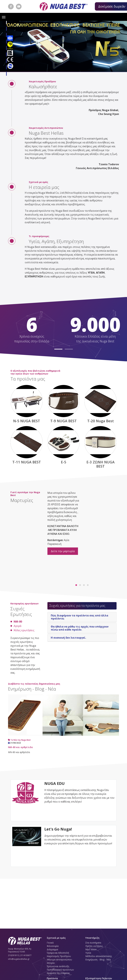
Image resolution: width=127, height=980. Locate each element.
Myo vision (91, 949)
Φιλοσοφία (53, 946)
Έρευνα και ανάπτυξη (58, 966)
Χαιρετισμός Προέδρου (59, 956)
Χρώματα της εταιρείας (58, 973)
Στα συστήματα (93, 943)
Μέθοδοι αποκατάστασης (99, 956)
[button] (6, 22)
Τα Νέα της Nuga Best (19, 740)
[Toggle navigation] (4, 17)
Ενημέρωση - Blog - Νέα (98, 960)
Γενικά (50, 943)
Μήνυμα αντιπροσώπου (59, 960)
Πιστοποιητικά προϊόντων (60, 970)
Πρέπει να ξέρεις (94, 946)
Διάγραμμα (52, 949)
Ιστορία (51, 963)
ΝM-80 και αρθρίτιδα (20, 747)
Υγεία (88, 953)
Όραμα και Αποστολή (58, 953)
